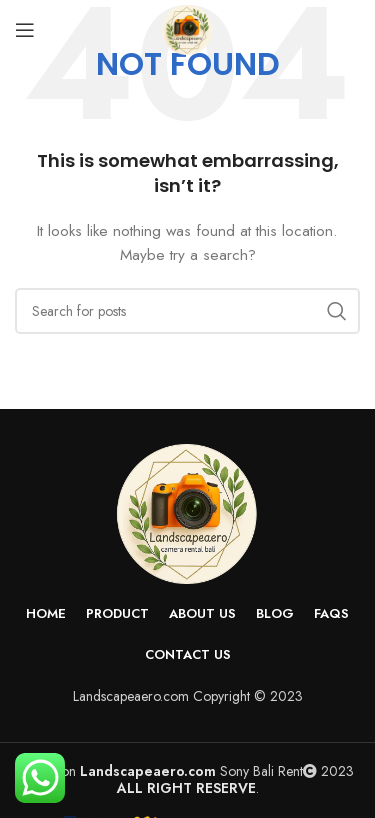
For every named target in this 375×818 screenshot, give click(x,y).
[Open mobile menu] (25, 30)
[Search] (187, 311)
